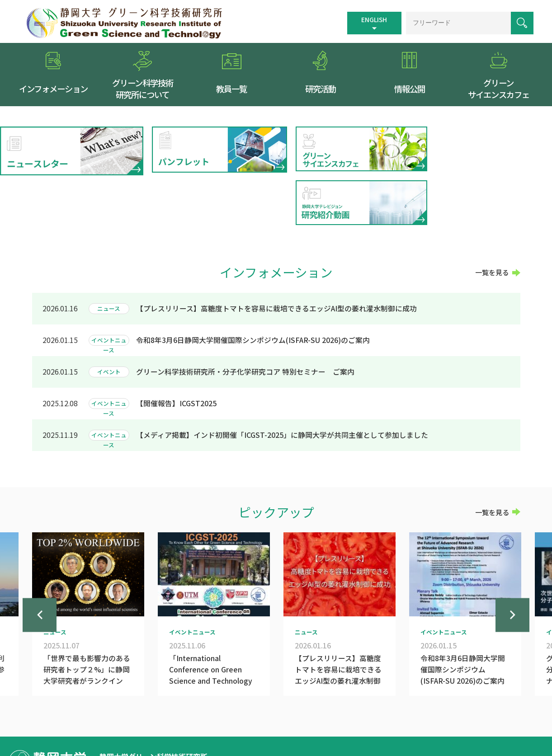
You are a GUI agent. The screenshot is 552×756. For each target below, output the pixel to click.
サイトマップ (355, 711)
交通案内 (317, 711)
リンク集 (394, 711)
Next (512, 575)
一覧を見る (492, 221)
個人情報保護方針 (439, 711)
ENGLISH (373, 19)
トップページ (278, 711)
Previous (40, 575)
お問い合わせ (490, 711)
